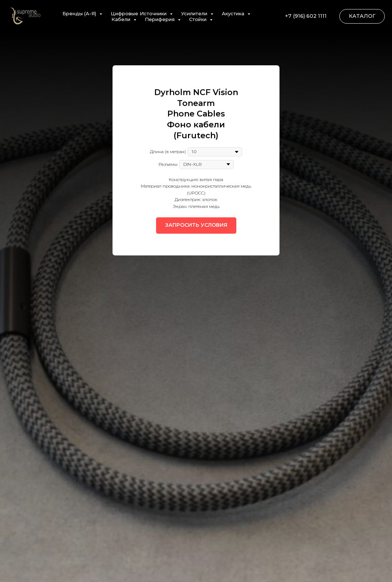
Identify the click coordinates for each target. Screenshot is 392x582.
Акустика (234, 13)
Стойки (199, 19)
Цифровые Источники (139, 13)
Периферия (160, 19)
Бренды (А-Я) (80, 13)
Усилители (195, 13)
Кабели (122, 19)
